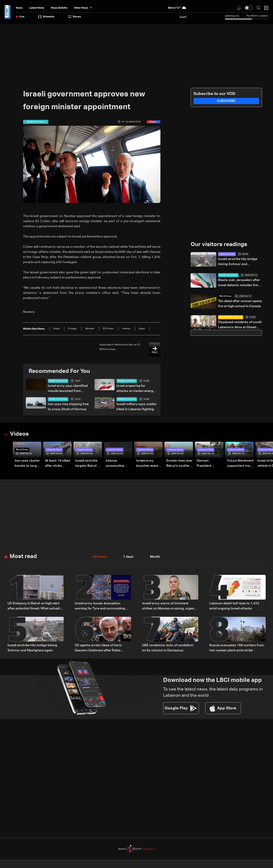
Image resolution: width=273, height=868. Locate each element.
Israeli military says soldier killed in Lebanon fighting (137, 407)
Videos (20, 434)
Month (155, 557)
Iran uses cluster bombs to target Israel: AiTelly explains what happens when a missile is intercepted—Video (27, 464)
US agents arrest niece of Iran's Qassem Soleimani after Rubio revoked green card (98, 649)
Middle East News (58, 381)
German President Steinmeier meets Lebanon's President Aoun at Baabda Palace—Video (210, 464)
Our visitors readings (220, 245)
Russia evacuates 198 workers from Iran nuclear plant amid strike (237, 648)
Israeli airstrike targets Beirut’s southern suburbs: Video (87, 464)
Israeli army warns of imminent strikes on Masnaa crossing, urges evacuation (168, 607)
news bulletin (59, 8)
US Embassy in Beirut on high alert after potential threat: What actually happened (34, 607)
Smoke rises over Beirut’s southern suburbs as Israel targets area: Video (179, 464)
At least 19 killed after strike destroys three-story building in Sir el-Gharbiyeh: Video (57, 464)
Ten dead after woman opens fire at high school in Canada (240, 304)
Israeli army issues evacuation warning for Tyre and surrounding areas (100, 607)
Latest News (37, 8)
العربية (183, 17)
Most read (24, 557)
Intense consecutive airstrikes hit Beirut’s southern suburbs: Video (119, 464)
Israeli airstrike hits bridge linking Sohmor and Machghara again (238, 262)
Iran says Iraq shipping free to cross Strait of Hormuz (68, 407)
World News (225, 296)
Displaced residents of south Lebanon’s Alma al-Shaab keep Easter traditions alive (240, 325)
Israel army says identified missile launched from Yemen (68, 389)
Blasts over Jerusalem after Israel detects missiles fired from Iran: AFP (239, 283)
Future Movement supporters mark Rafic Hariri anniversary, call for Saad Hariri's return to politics (240, 464)
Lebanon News (227, 254)
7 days (128, 557)
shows (75, 17)
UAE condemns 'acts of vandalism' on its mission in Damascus (168, 648)
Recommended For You (61, 371)
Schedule (46, 17)
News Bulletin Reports (231, 317)
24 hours (100, 557)
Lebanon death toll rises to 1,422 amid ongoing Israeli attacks (234, 606)
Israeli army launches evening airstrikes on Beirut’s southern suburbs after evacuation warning (149, 464)
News (19, 8)
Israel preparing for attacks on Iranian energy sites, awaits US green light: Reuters (136, 389)
